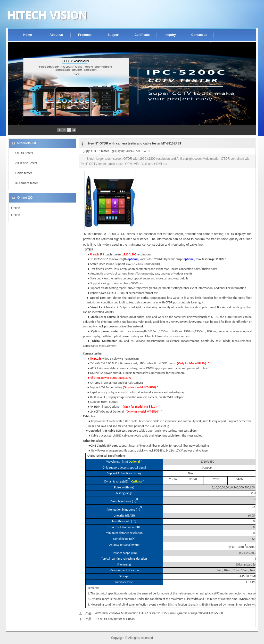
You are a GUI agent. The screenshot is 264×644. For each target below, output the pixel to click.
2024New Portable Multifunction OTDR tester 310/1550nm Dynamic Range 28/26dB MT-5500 (159, 613)
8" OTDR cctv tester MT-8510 (115, 619)
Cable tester (24, 173)
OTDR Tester (24, 153)
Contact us (199, 35)
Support (113, 35)
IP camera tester (27, 183)
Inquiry (171, 35)
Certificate (142, 35)
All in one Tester (26, 163)
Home (27, 35)
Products (85, 35)
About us (56, 35)
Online (16, 208)
